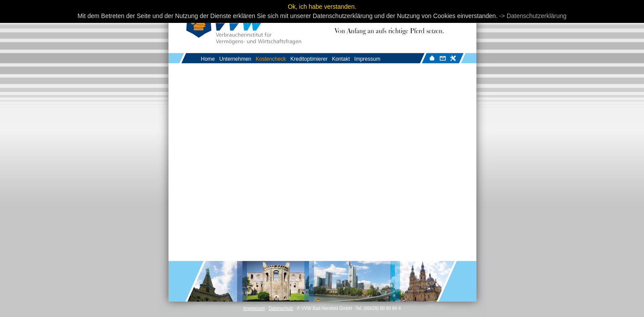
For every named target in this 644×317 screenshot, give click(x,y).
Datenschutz (281, 308)
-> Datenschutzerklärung (533, 16)
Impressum (254, 308)
